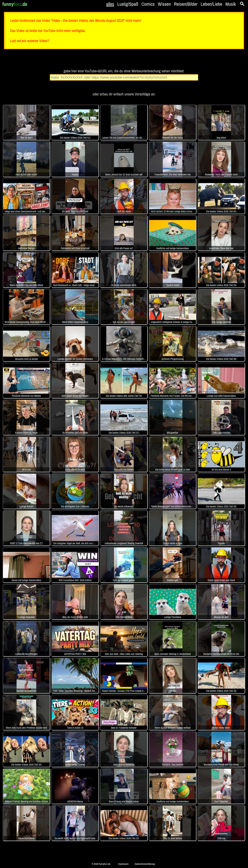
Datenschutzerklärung (145, 864)
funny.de (15, 4)
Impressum (123, 864)
